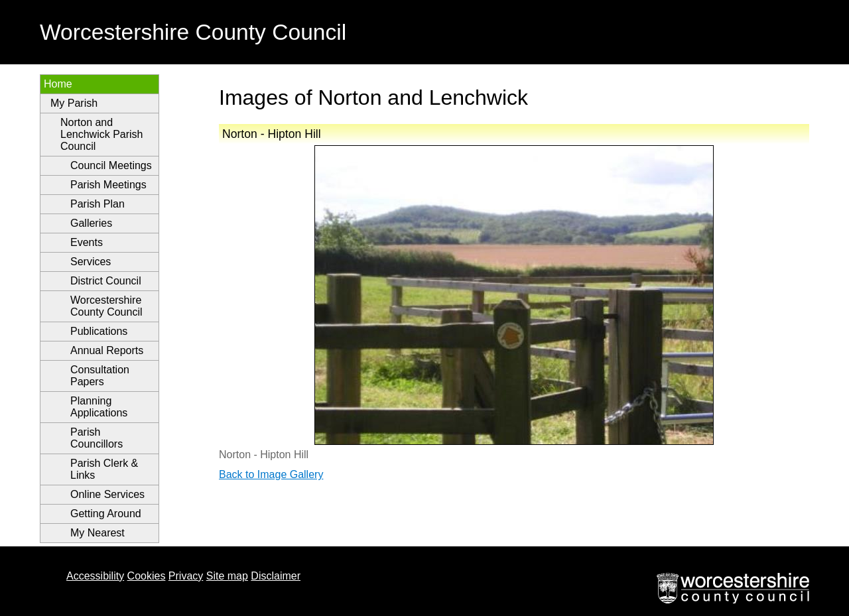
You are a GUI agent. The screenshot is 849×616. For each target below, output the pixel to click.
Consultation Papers (100, 376)
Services (91, 262)
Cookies (147, 576)
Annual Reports (107, 350)
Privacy (186, 576)
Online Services (107, 494)
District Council (106, 281)
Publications (99, 331)
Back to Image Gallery (271, 474)
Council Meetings (111, 165)
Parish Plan (98, 204)
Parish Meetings (108, 185)
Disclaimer (276, 576)
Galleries (91, 223)
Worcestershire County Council (106, 306)
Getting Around (106, 514)
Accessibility (95, 576)
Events (87, 242)
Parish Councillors (97, 438)
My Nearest (98, 533)
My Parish (74, 103)
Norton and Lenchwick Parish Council (102, 134)
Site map (227, 576)
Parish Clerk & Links (104, 469)
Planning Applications (99, 407)
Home (58, 84)
